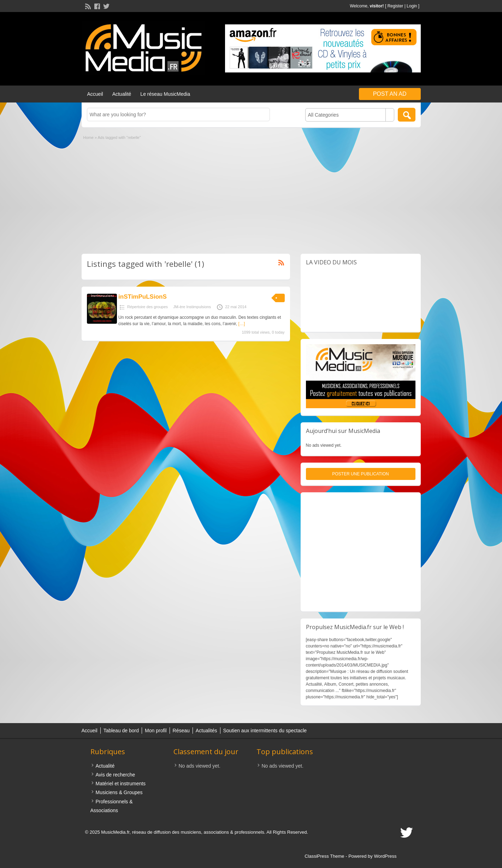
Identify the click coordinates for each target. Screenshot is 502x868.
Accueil (95, 94)
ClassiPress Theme (324, 856)
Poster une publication (360, 474)
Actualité (122, 94)
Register (395, 6)
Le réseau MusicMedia (165, 94)
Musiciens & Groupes (119, 792)
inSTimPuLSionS (143, 297)
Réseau (181, 731)
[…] (242, 324)
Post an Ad (390, 94)
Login (412, 6)
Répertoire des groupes (147, 307)
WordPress (385, 856)
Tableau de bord (121, 731)
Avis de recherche (116, 775)
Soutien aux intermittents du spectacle (265, 731)
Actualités (206, 731)
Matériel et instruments (121, 784)
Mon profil (156, 731)
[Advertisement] (251, 194)
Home (88, 137)
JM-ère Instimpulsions (192, 307)
